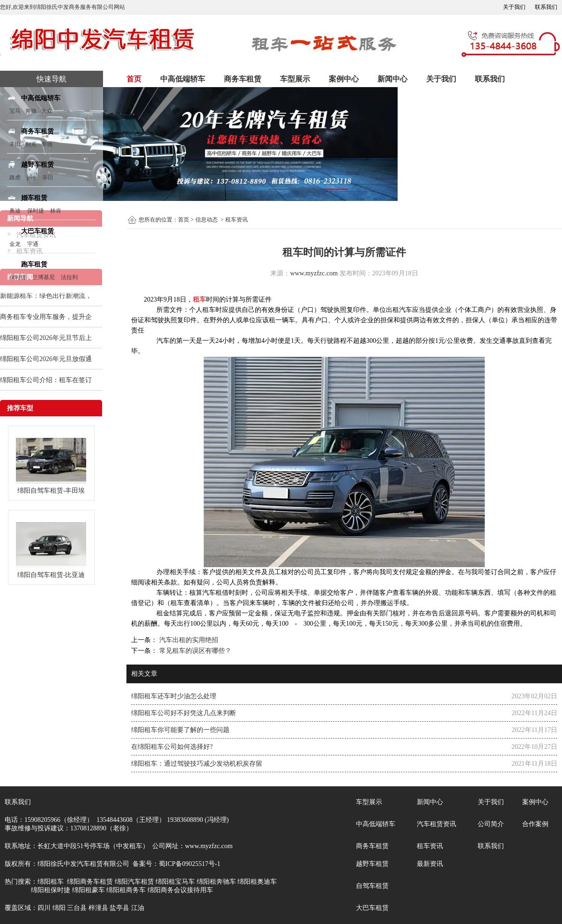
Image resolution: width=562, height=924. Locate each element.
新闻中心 (392, 79)
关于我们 (514, 7)
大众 (47, 111)
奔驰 (31, 111)
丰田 (15, 144)
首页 (134, 79)
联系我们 (546, 7)
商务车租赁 (243, 79)
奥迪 (15, 211)
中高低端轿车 (183, 79)
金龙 (15, 244)
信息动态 (207, 220)
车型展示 (295, 79)
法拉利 (69, 277)
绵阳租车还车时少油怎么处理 (174, 696)
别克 (31, 144)
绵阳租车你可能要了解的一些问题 (180, 730)
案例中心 (344, 79)
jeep (31, 177)
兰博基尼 (44, 277)
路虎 (15, 177)
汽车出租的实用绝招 (188, 640)
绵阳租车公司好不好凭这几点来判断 (184, 713)
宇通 (33, 244)
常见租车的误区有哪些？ (194, 651)
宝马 (15, 111)
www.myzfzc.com (314, 273)
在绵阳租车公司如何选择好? (172, 747)
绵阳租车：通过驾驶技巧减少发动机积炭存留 (197, 764)
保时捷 (36, 211)
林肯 (56, 211)
